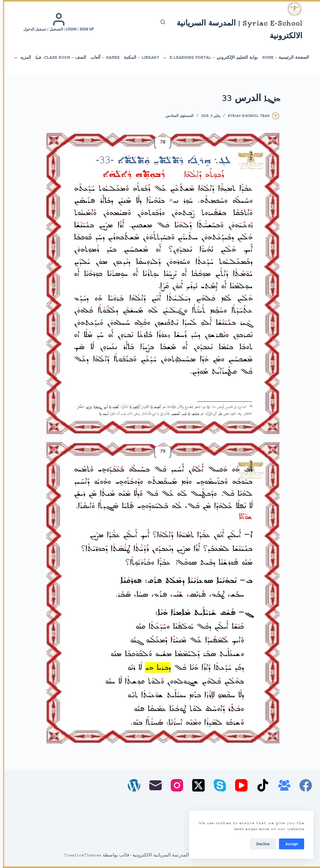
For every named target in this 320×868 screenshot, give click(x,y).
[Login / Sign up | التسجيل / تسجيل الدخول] (56, 22)
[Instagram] (174, 785)
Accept (289, 844)
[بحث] (160, 22)
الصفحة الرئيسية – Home (283, 58)
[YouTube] (239, 785)
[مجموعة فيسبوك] (281, 785)
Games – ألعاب (102, 58)
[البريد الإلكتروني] (153, 785)
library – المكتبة (139, 58)
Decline (260, 844)
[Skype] (217, 785)
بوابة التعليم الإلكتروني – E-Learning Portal (208, 58)
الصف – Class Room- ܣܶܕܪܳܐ (58, 58)
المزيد (20, 58)
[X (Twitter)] (196, 785)
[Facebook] (303, 785)
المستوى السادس (177, 116)
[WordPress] (131, 785)
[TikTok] (260, 785)
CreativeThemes (80, 856)
